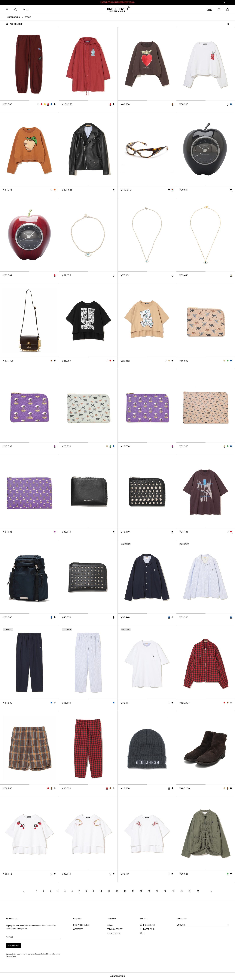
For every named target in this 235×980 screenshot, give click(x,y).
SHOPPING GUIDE (81, 925)
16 (149, 891)
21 (190, 891)
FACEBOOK (149, 929)
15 (141, 891)
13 (125, 891)
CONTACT (78, 929)
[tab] (15, 100)
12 (117, 891)
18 (165, 891)
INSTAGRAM (149, 925)
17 (157, 891)
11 (109, 891)
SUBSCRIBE (14, 946)
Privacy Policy (11, 957)
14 (133, 891)
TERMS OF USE (114, 933)
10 (101, 891)
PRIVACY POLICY (115, 929)
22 (198, 891)
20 (181, 891)
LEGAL (110, 925)
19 (173, 891)
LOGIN (209, 10)
